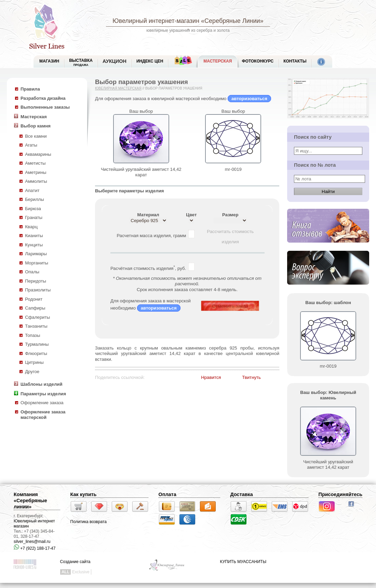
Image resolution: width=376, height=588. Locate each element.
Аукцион (115, 61)
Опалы (32, 272)
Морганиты (37, 263)
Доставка (242, 494)
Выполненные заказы (45, 107)
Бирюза (33, 209)
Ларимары (36, 254)
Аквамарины (38, 154)
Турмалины (37, 344)
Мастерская (218, 61)
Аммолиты (36, 181)
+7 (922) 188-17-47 (35, 548)
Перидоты (36, 281)
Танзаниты (36, 326)
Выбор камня (36, 126)
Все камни (36, 136)
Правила (30, 89)
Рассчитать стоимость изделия (230, 233)
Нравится (211, 377)
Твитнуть (251, 377)
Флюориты (36, 353)
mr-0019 (233, 169)
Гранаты (34, 217)
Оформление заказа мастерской (43, 415)
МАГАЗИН (49, 61)
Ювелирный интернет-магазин (156, 21)
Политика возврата (89, 522)
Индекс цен (150, 61)
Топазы (32, 335)
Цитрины (34, 362)
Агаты (31, 145)
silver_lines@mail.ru (32, 542)
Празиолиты (38, 290)
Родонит (34, 299)
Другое (32, 372)
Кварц (31, 227)
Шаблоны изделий (42, 384)
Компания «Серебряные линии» (30, 501)
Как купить (84, 494)
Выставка (81, 62)
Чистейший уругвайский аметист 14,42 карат (141, 172)
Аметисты (35, 163)
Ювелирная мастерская (118, 88)
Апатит (32, 190)
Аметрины (36, 172)
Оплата (167, 494)
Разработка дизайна (43, 98)
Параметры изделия (43, 394)
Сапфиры (35, 308)
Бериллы (35, 199)
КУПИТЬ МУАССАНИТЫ (243, 562)
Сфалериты (37, 317)
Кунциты (34, 245)
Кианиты (34, 236)
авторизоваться (249, 99)
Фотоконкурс (258, 61)
